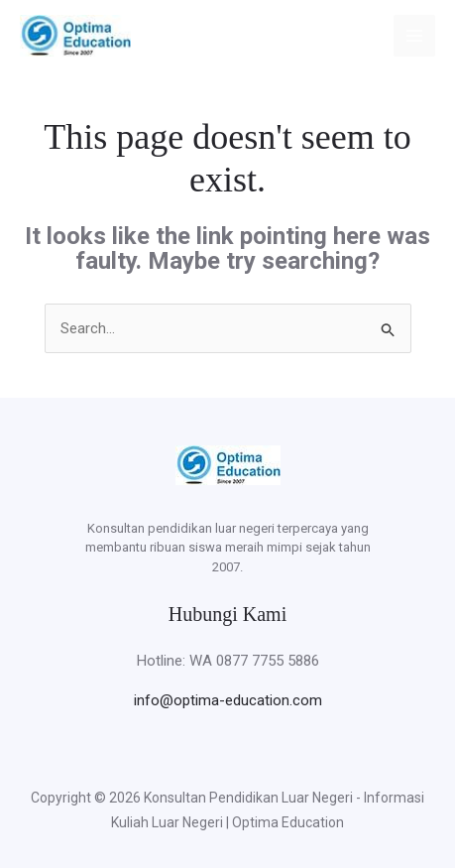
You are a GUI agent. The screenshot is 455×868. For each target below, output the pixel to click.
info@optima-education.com (228, 700)
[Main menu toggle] (415, 36)
